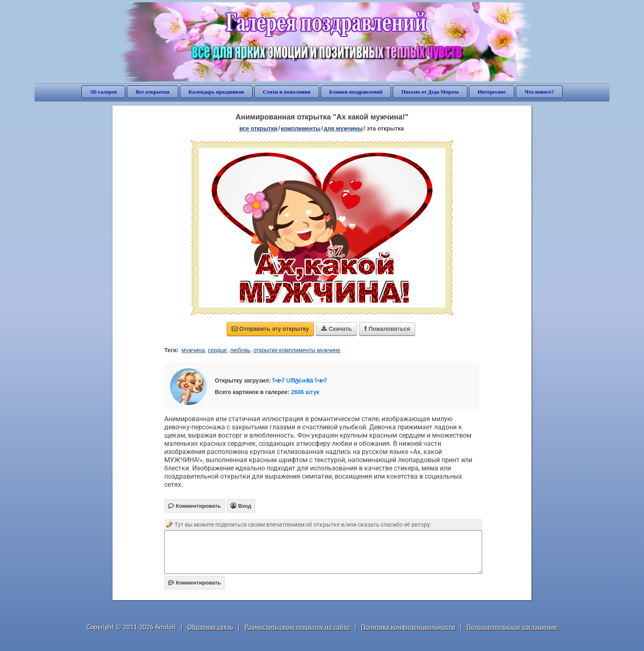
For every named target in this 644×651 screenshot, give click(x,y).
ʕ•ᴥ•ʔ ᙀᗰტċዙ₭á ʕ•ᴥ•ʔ (299, 381)
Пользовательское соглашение (512, 627)
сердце (217, 350)
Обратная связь (210, 627)
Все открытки (153, 92)
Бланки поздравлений (356, 92)
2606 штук (305, 392)
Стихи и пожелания (287, 92)
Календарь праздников (216, 92)
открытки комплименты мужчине (297, 350)
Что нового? (539, 92)
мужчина (193, 350)
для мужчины (343, 128)
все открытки (259, 128)
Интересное (492, 92)
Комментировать (194, 583)
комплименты (300, 128)
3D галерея (103, 92)
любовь (240, 350)
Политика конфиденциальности (408, 627)
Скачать (336, 329)
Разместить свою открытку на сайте (297, 627)
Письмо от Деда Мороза (430, 92)
